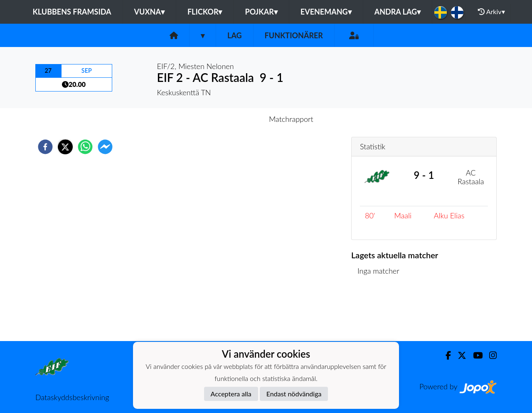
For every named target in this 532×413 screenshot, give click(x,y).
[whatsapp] (85, 147)
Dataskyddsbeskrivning (72, 397)
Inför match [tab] (237, 119)
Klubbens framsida (72, 12)
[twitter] (65, 147)
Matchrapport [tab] (291, 119)
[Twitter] (459, 355)
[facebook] (45, 147)
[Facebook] (445, 355)
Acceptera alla (231, 394)
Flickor (205, 12)
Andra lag (398, 12)
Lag (235, 35)
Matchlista (378, 313)
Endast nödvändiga (294, 394)
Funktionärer (294, 35)
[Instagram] (490, 355)
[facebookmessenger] (105, 147)
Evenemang (326, 12)
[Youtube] (474, 355)
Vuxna (149, 12)
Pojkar (261, 12)
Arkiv (491, 12)
